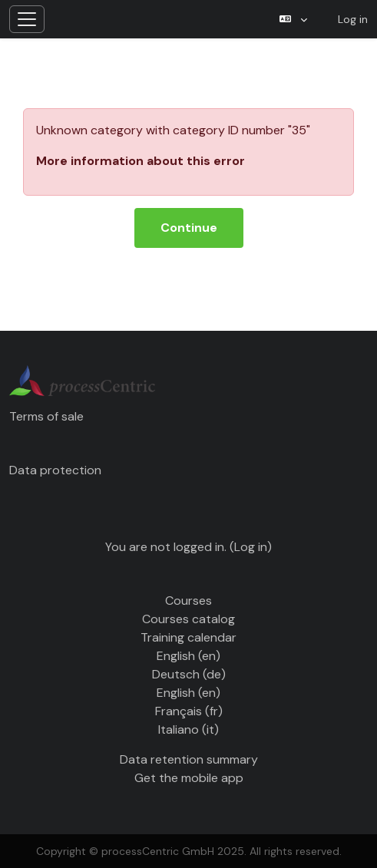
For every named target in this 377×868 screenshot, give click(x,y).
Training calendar (188, 637)
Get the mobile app (189, 778)
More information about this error (141, 161)
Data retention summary (189, 759)
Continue (189, 228)
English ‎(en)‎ (188, 656)
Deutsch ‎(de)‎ (189, 674)
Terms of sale (46, 416)
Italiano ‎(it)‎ (188, 729)
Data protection (55, 470)
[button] (293, 19)
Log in (353, 19)
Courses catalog (188, 619)
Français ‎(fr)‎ (189, 711)
